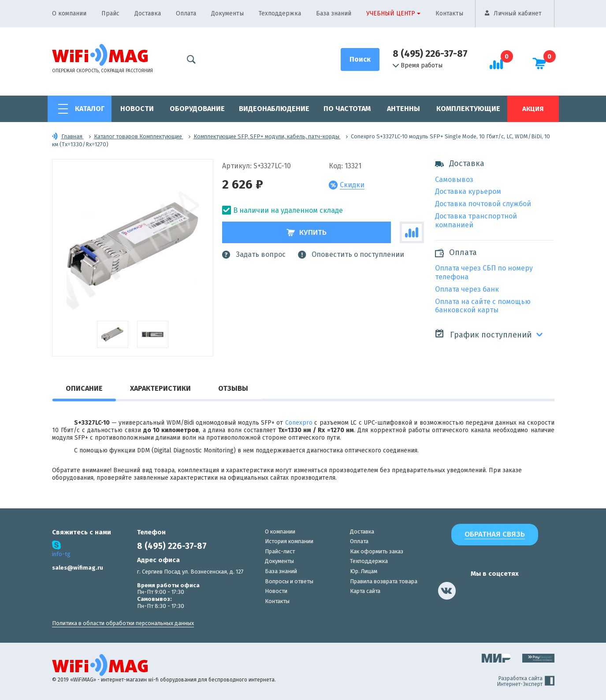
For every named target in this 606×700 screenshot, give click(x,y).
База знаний (334, 13)
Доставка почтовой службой (483, 204)
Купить (307, 232)
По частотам (347, 109)
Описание (84, 388)
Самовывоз (454, 180)
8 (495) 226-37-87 (430, 54)
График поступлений (483, 334)
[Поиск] (360, 59)
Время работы (418, 66)
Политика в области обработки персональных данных (123, 623)
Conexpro (299, 423)
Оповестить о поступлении (351, 255)
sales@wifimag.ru (78, 568)
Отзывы (233, 388)
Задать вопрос (254, 255)
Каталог (90, 109)
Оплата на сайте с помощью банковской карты (483, 306)
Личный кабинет (518, 13)
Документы (227, 13)
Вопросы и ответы (289, 581)
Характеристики (160, 388)
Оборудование (197, 109)
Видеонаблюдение (274, 109)
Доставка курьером (468, 191)
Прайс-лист (280, 551)
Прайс (110, 13)
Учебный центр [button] (391, 13)
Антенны (403, 109)
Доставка (148, 13)
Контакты (449, 13)
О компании (69, 13)
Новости (137, 109)
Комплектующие (468, 109)
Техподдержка (280, 13)
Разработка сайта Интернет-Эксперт (526, 681)
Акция (533, 109)
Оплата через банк (467, 289)
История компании (289, 541)
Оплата (186, 13)
